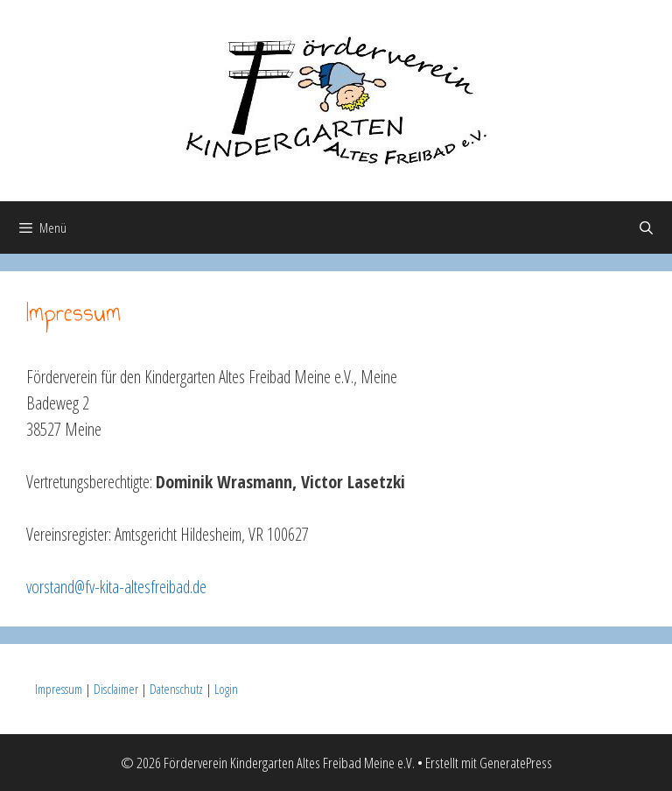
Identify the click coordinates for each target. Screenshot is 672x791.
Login (226, 689)
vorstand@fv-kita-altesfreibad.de (116, 587)
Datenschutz (176, 689)
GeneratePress (516, 763)
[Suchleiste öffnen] (646, 227)
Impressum (59, 689)
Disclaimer (116, 689)
